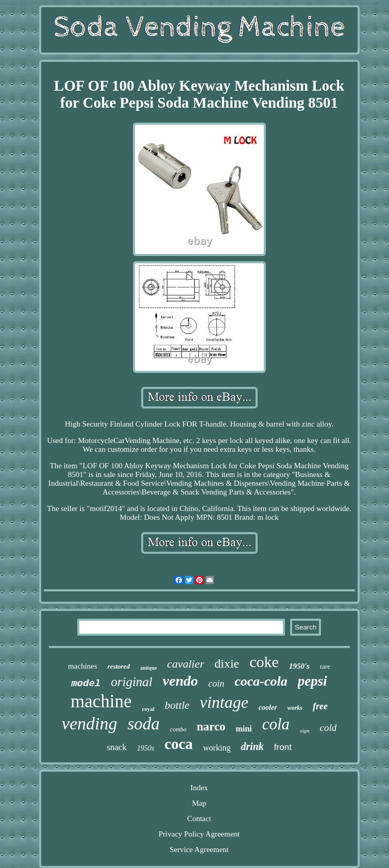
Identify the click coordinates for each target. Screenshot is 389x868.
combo (178, 729)
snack (117, 747)
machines (83, 666)
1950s (146, 748)
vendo (180, 681)
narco (211, 727)
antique (148, 668)
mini (244, 729)
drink (252, 746)
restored (119, 666)
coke (264, 662)
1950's (299, 666)
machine (101, 701)
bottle (177, 705)
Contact (199, 819)
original (132, 682)
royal (148, 709)
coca (179, 744)
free (320, 706)
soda (143, 724)
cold (328, 728)
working (217, 748)
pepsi (312, 681)
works (295, 708)
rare (325, 666)
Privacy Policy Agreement (199, 834)
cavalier (185, 664)
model (86, 684)
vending (90, 724)
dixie (227, 663)
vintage (224, 702)
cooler (268, 708)
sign (305, 730)
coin (216, 684)
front (283, 747)
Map (199, 803)
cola (276, 724)
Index (199, 788)
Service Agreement (199, 849)
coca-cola (261, 681)
